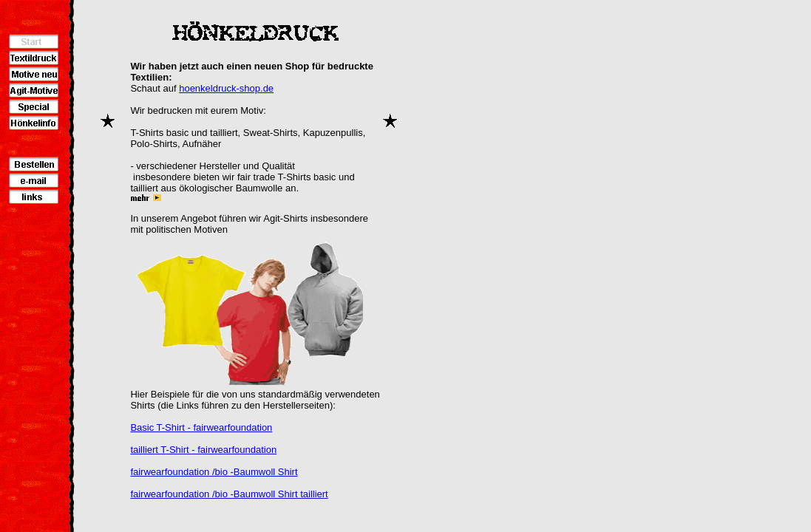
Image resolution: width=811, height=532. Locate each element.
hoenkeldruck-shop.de (226, 88)
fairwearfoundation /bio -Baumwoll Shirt (214, 472)
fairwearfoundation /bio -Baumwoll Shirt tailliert (229, 494)
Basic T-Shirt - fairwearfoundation (201, 427)
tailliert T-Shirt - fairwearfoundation (203, 450)
